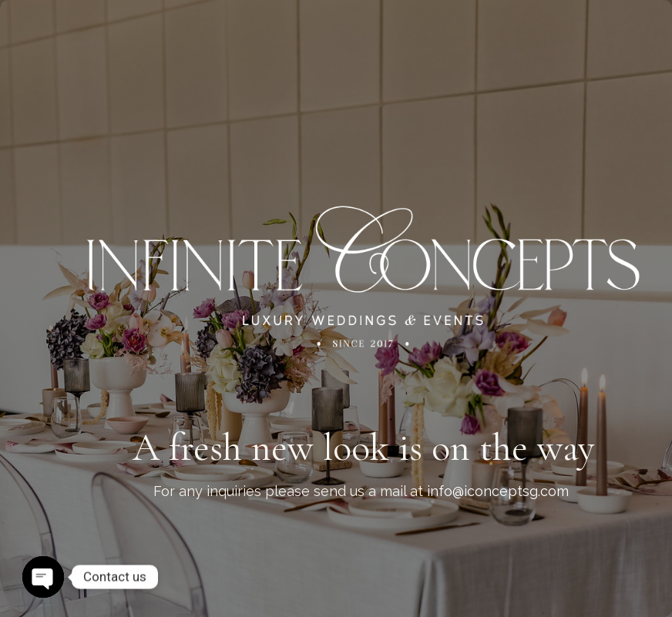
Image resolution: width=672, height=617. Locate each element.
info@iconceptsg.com (498, 491)
